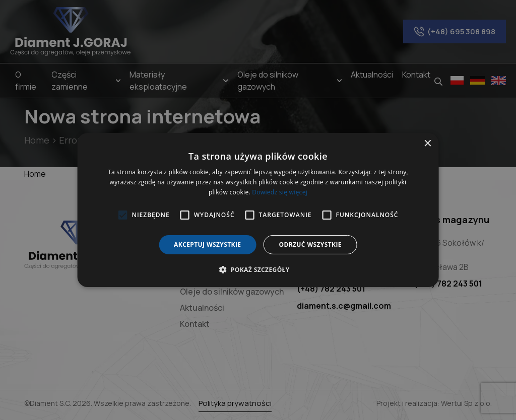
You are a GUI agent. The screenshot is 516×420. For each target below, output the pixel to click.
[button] (258, 269)
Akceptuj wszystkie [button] (207, 244)
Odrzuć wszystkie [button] (310, 244)
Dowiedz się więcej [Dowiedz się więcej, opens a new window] (280, 192)
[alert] (258, 210)
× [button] (427, 144)
